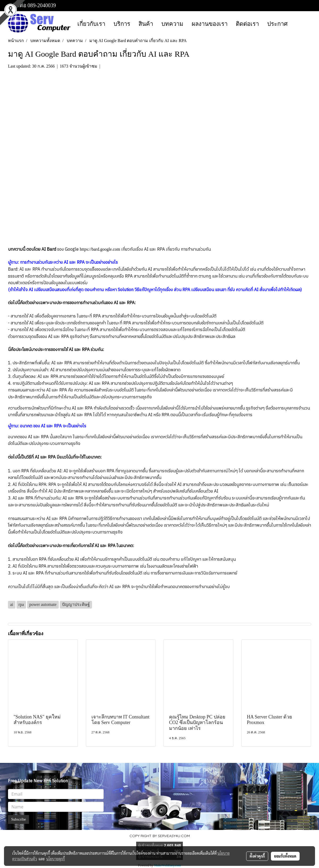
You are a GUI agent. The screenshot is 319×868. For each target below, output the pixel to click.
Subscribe (18, 819)
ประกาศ (277, 24)
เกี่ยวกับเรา (91, 24)
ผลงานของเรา (210, 24)
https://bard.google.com (100, 249)
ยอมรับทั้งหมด (285, 856)
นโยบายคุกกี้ (56, 859)
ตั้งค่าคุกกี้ (257, 856)
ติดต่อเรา (247, 24)
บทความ (172, 24)
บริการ (122, 24)
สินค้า (146, 24)
